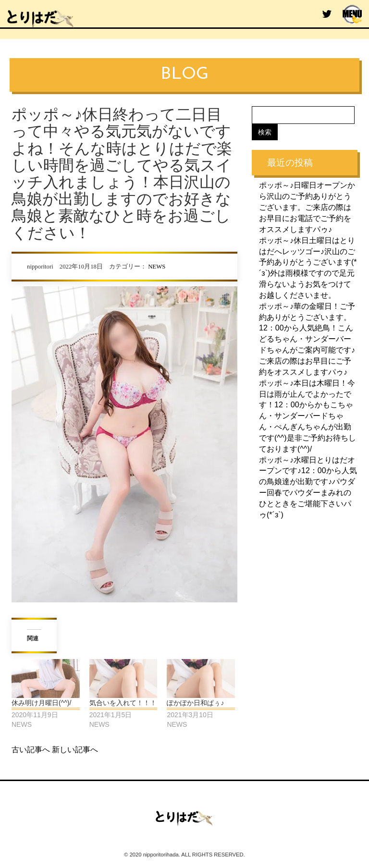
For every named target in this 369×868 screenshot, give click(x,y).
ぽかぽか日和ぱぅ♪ (195, 703)
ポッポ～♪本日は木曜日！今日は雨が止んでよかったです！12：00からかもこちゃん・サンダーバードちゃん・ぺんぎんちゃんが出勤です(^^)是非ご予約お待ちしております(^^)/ (307, 416)
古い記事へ (31, 750)
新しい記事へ (75, 750)
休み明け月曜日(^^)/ (41, 703)
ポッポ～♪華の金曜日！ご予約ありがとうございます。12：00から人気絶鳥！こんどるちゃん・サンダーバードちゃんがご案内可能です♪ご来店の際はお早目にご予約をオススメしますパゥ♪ (307, 339)
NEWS (157, 267)
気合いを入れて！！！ (123, 703)
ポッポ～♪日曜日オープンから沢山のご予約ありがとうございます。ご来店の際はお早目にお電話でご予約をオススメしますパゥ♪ (307, 207)
